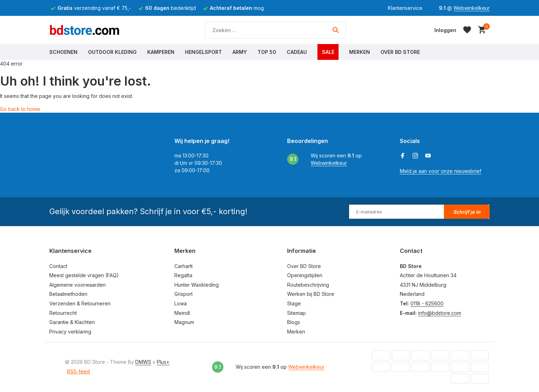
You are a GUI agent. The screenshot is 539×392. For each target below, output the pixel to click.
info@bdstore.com (440, 313)
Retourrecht (63, 313)
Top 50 (267, 52)
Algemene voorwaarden (78, 285)
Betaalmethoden (68, 294)
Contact (58, 266)
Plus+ (163, 362)
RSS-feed (78, 371)
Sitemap (296, 313)
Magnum (184, 322)
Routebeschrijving (308, 285)
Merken (360, 52)
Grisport (184, 294)
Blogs (294, 322)
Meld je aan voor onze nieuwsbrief (441, 171)
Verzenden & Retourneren (80, 303)
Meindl (182, 313)
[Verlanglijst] (467, 30)
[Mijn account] (445, 30)
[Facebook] (403, 156)
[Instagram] (415, 156)
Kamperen (161, 52)
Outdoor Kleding (112, 52)
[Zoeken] (275, 30)
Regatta (183, 275)
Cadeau (297, 52)
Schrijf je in (467, 212)
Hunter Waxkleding (197, 285)
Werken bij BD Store (311, 294)
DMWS (143, 362)
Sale (328, 52)
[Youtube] (428, 156)
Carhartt (184, 266)
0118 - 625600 (427, 303)
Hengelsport (203, 52)
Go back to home (20, 109)
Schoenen (63, 52)
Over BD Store (400, 52)
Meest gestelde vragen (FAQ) (84, 275)
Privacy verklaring (70, 332)
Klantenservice (405, 8)
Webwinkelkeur (472, 8)
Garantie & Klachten (72, 322)
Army (240, 52)
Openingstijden (305, 275)
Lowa (181, 303)
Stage (294, 303)
